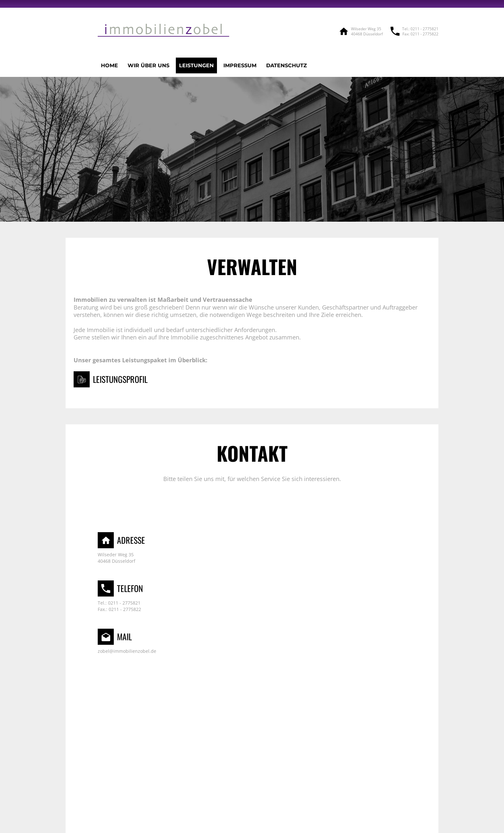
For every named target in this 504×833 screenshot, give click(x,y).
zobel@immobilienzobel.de (127, 651)
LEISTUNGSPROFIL (120, 379)
